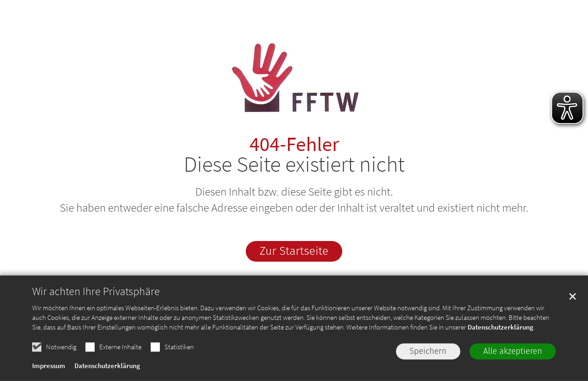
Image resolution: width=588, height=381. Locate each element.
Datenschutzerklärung (500, 329)
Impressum (49, 368)
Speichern (428, 353)
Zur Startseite (294, 251)
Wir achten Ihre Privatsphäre (96, 294)
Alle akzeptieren (513, 353)
